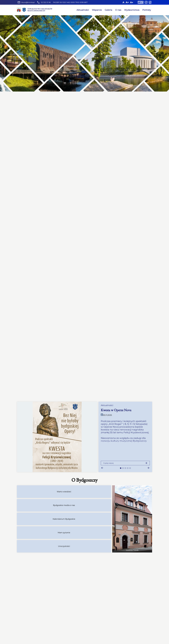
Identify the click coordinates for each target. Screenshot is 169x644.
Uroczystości (64, 546)
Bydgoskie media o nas (64, 505)
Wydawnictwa (132, 10)
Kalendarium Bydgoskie (64, 519)
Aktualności (83, 10)
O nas (118, 10)
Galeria (108, 10)
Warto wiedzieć (64, 492)
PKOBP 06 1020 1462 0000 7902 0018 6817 (70, 2)
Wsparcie (97, 10)
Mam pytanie (64, 533)
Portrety (147, 10)
